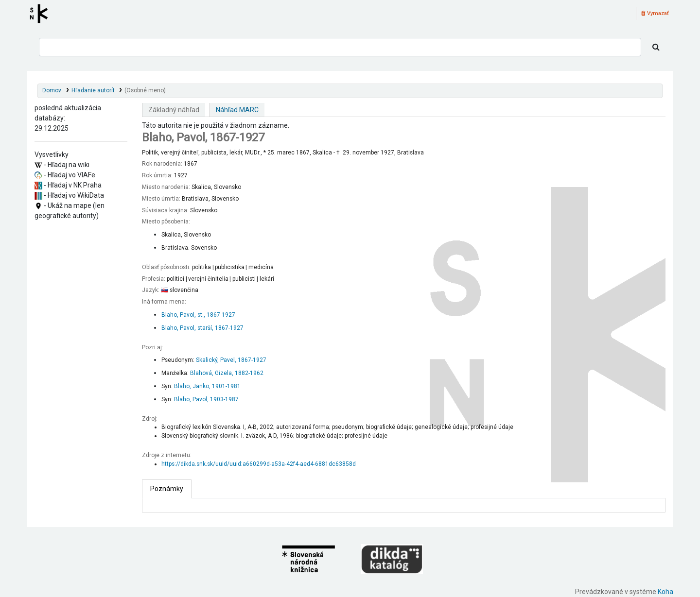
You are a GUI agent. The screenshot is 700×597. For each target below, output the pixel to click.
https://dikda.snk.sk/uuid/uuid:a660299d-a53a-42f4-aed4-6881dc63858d (259, 464)
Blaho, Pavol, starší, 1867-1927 (202, 328)
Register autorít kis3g (42, 14)
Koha (665, 592)
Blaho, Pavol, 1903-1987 (206, 399)
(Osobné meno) (145, 90)
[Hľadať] (656, 47)
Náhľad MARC (237, 110)
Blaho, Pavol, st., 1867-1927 (198, 315)
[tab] (167, 489)
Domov (52, 90)
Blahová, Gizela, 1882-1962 (227, 373)
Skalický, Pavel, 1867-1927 (231, 360)
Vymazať (655, 13)
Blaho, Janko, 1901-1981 (207, 386)
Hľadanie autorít (93, 90)
